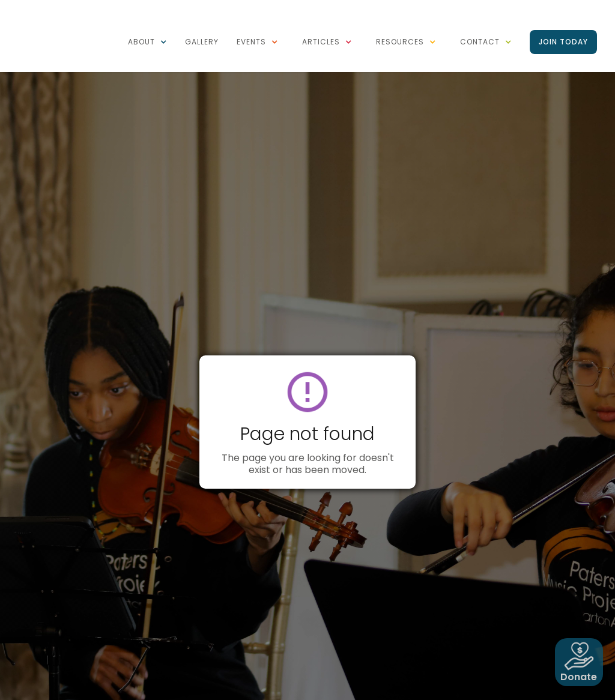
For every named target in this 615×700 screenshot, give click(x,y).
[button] (147, 42)
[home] (66, 6)
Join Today (563, 42)
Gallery (202, 42)
